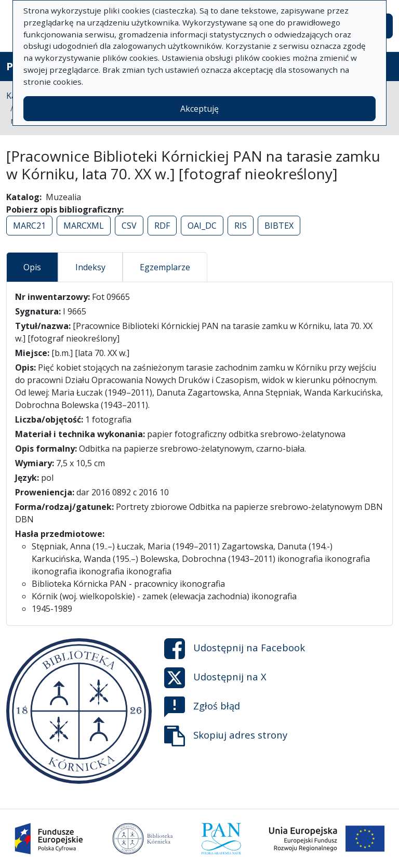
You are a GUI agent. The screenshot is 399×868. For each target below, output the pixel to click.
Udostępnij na (235, 649)
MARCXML (84, 226)
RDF (162, 226)
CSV (129, 226)
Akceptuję (199, 109)
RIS (241, 226)
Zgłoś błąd (202, 707)
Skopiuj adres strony (226, 736)
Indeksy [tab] (90, 267)
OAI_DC (202, 226)
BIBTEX (279, 226)
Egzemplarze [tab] (165, 267)
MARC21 (29, 226)
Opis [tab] (32, 267)
